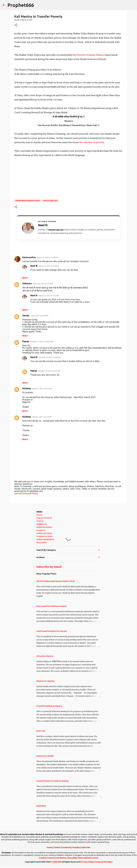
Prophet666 (21, 5)
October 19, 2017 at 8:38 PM (49, 357)
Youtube (76, 847)
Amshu (26, 316)
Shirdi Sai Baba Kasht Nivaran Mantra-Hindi (55, 581)
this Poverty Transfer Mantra (88, 55)
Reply (25, 278)
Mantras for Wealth (45, 756)
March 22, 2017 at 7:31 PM (49, 296)
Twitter (57, 847)
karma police (29, 257)
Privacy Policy (87, 862)
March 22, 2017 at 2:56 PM (43, 284)
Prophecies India (44, 536)
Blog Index (41, 542)
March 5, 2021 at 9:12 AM (42, 389)
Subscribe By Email (49, 567)
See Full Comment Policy (26, 493)
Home (39, 515)
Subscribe (86, 847)
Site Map (107, 862)
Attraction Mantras (45, 656)
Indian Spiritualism (45, 539)
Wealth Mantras (50, 201)
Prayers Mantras (44, 518)
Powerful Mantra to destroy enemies (53, 781)
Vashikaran (42, 524)
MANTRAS (41, 806)
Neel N (34, 266)
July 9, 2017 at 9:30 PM (39, 316)
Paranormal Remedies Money (28, 201)
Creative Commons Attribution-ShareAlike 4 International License (68, 858)
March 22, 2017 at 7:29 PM (49, 266)
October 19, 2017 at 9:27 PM (49, 371)
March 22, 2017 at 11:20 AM (47, 257)
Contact (98, 862)
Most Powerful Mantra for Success (52, 631)
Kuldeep (27, 388)
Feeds (50, 847)
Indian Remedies (44, 527)
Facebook (66, 847)
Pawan (26, 341)
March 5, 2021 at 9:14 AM (42, 417)
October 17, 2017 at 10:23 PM (41, 342)
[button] (16, 25)
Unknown (27, 283)
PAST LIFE (41, 731)
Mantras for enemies (45, 681)
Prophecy (41, 530)
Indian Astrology (44, 533)
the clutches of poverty (91, 142)
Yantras (40, 521)
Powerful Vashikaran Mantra (49, 706)
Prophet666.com (56, 230)
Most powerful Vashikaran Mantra (52, 606)
